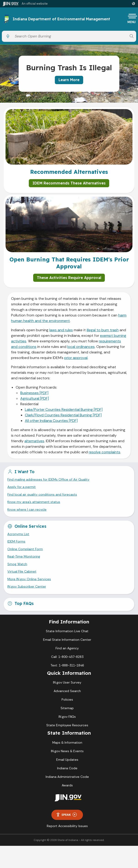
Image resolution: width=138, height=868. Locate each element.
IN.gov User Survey (67, 682)
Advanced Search (67, 691)
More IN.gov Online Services (29, 579)
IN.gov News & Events (67, 751)
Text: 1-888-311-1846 (67, 665)
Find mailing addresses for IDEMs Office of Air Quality (48, 479)
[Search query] (70, 36)
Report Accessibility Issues (67, 826)
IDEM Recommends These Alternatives (69, 183)
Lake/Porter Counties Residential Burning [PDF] (64, 409)
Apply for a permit (22, 487)
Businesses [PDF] (34, 393)
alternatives (34, 441)
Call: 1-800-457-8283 (67, 657)
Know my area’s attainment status (34, 502)
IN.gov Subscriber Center (27, 586)
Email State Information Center (67, 640)
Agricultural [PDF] (35, 398)
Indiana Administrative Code (67, 777)
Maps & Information (67, 742)
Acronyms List (18, 534)
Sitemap (67, 708)
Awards (67, 785)
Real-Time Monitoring (24, 556)
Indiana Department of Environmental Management (61, 19)
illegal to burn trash (103, 330)
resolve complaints (104, 452)
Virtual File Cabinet (22, 571)
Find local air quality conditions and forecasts (42, 494)
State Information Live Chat (67, 631)
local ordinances (81, 347)
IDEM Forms (16, 541)
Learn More (69, 80)
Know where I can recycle (27, 509)
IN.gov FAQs (67, 717)
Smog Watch (17, 564)
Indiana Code (67, 768)
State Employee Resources (67, 725)
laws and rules (61, 330)
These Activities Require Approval (69, 278)
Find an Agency (67, 648)
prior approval (76, 358)
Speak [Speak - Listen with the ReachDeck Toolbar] (66, 815)
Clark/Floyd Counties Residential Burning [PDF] (63, 415)
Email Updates (67, 760)
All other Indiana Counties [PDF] (51, 421)
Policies (67, 699)
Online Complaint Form (25, 549)
